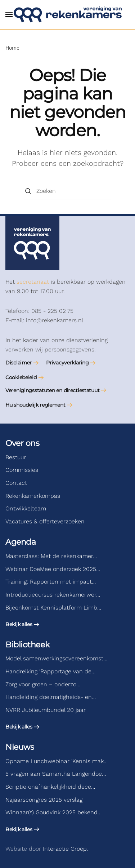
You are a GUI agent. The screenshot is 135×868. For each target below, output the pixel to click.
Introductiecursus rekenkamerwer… (53, 595)
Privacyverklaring (67, 363)
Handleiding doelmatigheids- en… (51, 697)
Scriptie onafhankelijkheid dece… (50, 787)
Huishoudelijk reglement (35, 405)
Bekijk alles (19, 624)
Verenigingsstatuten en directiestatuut (52, 390)
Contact (16, 483)
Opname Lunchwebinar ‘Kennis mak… (57, 761)
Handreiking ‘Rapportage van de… (50, 671)
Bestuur (16, 457)
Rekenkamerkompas (33, 496)
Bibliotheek (27, 645)
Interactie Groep (65, 849)
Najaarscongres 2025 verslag (44, 800)
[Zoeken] (68, 191)
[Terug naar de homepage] (68, 14)
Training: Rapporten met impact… (51, 582)
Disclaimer (19, 363)
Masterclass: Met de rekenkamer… (51, 556)
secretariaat (33, 282)
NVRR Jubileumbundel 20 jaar (46, 710)
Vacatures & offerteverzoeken (45, 521)
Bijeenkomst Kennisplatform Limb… (53, 608)
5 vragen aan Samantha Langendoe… (56, 774)
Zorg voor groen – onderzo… (43, 684)
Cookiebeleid (21, 377)
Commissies (22, 470)
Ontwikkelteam (26, 508)
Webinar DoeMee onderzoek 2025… (53, 569)
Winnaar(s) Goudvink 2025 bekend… (53, 812)
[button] (9, 14)
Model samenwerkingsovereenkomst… (56, 658)
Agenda (21, 542)
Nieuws (20, 747)
